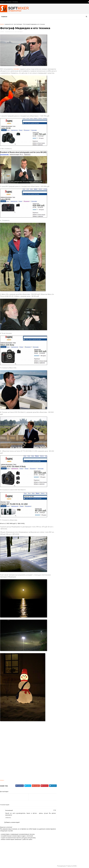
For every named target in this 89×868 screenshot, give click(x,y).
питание (61, 150)
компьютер (68, 138)
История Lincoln (70, 56)
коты (83, 138)
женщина (74, 128)
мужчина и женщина (65, 144)
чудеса (84, 162)
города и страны (63, 125)
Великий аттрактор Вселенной (75, 85)
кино (60, 138)
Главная (2, 2)
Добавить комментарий (12, 825)
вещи (76, 122)
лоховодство (69, 141)
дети (60, 128)
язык (66, 166)
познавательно (71, 150)
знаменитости (9, 24)
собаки (83, 156)
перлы (81, 147)
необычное (62, 147)
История (61, 119)
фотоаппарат (18, 24)
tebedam (16, 69)
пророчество (62, 153)
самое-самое (74, 156)
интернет (71, 135)
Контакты (15, 2)
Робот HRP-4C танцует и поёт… (75, 107)
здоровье (69, 131)
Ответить (8, 820)
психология (73, 153)
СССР (76, 119)
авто (82, 119)
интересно (62, 135)
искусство (80, 135)
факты (70, 162)
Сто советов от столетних (68, 174)
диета (66, 128)
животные (83, 128)
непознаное (72, 147)
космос (76, 138)
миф (77, 141)
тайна (78, 159)
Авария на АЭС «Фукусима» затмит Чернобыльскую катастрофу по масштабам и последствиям (76, 102)
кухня (60, 141)
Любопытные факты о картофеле (76, 49)
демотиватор (76, 125)
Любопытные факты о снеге (74, 42)
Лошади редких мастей (73, 93)
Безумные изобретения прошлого (76, 71)
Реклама (9, 2)
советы (61, 159)
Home (2, 24)
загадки (61, 131)
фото (77, 162)
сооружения (70, 159)
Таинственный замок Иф (73, 78)
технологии (62, 162)
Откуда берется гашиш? (73, 64)
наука (76, 144)
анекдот (61, 122)
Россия (69, 119)
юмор (60, 166)
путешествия (62, 156)
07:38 (50, 813)
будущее (69, 122)
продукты (82, 150)
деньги (85, 125)
